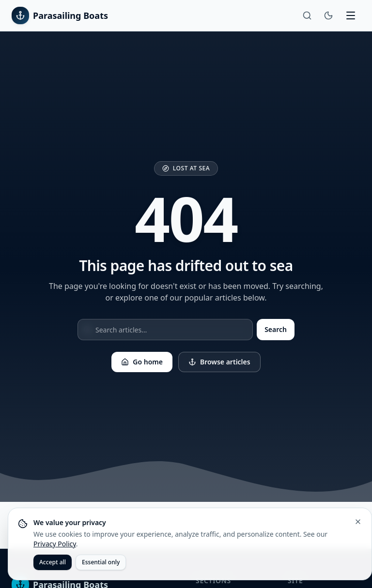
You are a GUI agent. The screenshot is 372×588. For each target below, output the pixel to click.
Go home (142, 362)
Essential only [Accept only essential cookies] (101, 562)
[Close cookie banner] (358, 522)
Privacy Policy (55, 544)
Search (276, 329)
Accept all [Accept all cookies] (53, 562)
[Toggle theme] (328, 15)
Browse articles (219, 362)
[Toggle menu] (351, 15)
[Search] (307, 15)
